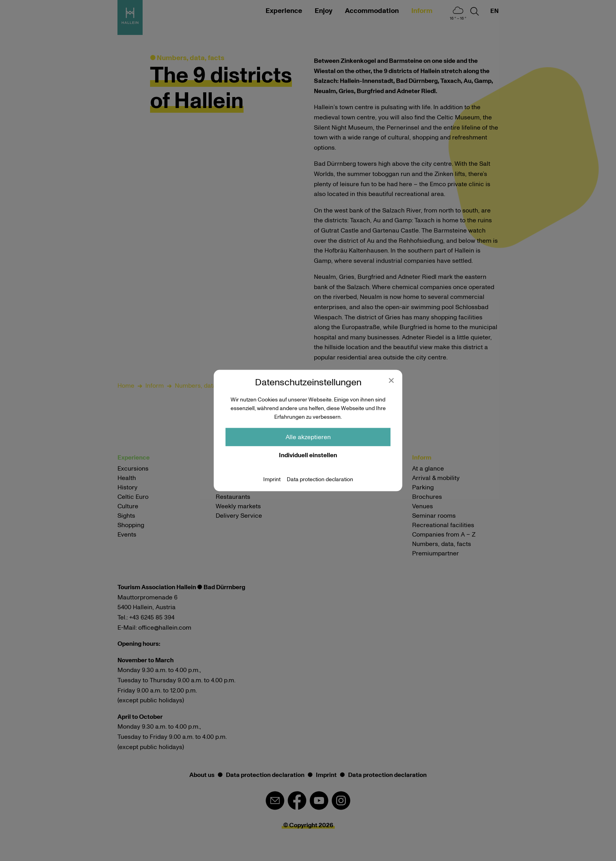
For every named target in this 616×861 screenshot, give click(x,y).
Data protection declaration (320, 479)
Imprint (272, 479)
